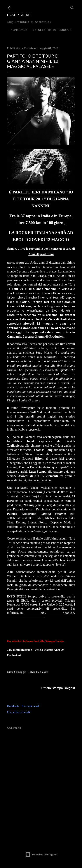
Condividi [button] (13, 706)
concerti (25, 712)
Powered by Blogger (41, 855)
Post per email (30, 706)
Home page (15, 30)
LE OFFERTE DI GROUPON (48, 30)
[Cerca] (72, 7)
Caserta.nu (19, 15)
